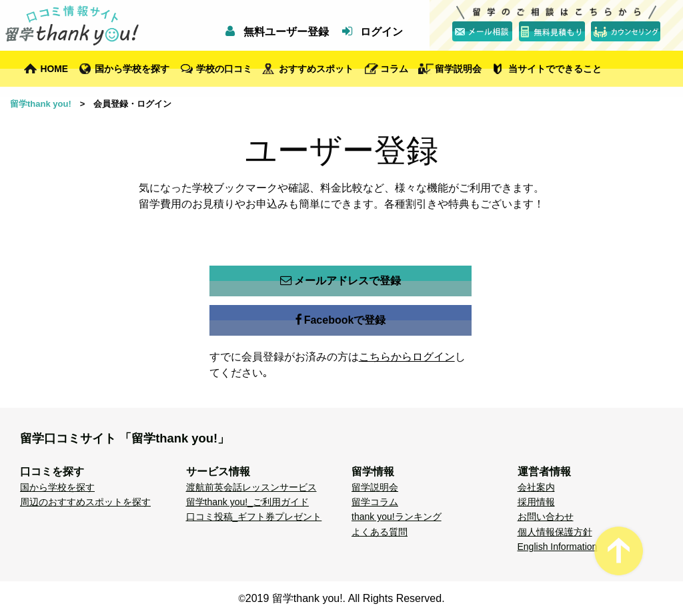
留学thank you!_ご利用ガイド (247, 502)
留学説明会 (458, 69)
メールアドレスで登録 (340, 281)
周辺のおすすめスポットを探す (85, 502)
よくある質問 (380, 532)
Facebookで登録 (341, 320)
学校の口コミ (224, 69)
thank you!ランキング (397, 517)
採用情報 (536, 502)
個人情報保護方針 (555, 532)
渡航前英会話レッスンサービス (251, 487)
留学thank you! (41, 104)
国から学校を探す (132, 69)
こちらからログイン (407, 357)
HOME (55, 69)
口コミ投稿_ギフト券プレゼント (254, 517)
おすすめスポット (316, 69)
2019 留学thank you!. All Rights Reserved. (345, 598)
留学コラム (375, 502)
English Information (558, 547)
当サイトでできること (555, 69)
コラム (394, 69)
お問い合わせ (546, 517)
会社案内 (536, 487)
